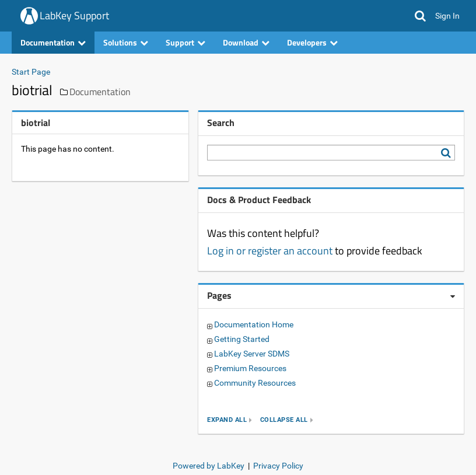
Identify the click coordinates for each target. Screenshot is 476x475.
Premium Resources (250, 368)
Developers (312, 42)
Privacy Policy (278, 466)
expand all (227, 420)
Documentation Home (254, 324)
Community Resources (255, 383)
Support (185, 42)
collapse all (284, 420)
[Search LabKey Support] (448, 153)
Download (246, 42)
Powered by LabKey (209, 466)
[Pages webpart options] (453, 296)
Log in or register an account (270, 251)
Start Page (31, 72)
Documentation (53, 42)
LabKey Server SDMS (252, 354)
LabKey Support (74, 15)
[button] (420, 16)
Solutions (126, 42)
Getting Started (242, 339)
